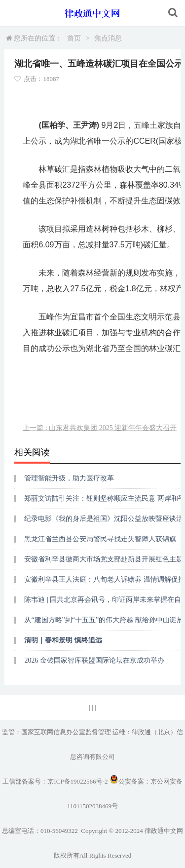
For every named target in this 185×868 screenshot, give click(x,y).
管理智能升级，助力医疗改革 (69, 478)
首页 (74, 38)
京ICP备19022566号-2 (77, 781)
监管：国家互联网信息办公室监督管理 (56, 732)
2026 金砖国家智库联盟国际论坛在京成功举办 (94, 660)
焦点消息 (108, 38)
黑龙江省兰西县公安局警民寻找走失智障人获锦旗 (100, 539)
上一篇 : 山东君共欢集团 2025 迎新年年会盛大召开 (100, 428)
